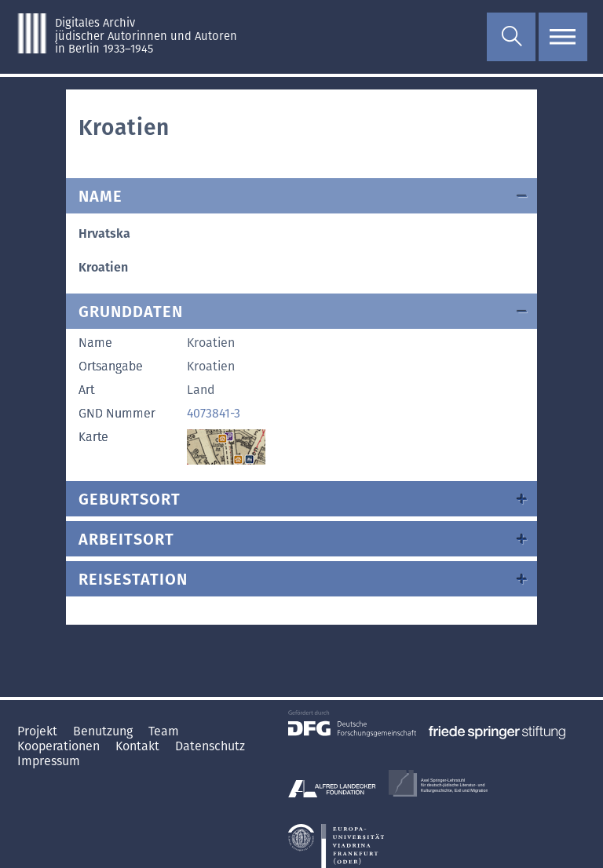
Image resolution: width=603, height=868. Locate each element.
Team (164, 731)
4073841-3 (214, 413)
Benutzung (104, 731)
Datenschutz (210, 746)
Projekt (39, 731)
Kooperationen (60, 746)
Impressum (49, 761)
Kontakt (139, 746)
